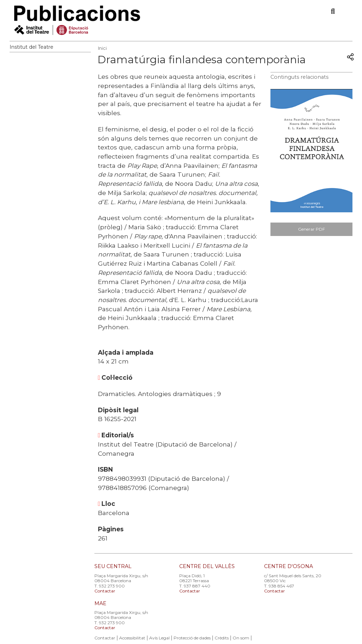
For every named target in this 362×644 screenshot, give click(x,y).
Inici (102, 48)
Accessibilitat (132, 638)
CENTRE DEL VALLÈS (207, 566)
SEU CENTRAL (113, 566)
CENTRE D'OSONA (288, 566)
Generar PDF (311, 229)
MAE (100, 603)
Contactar (105, 591)
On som (241, 638)
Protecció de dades (192, 638)
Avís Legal (159, 638)
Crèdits (222, 638)
